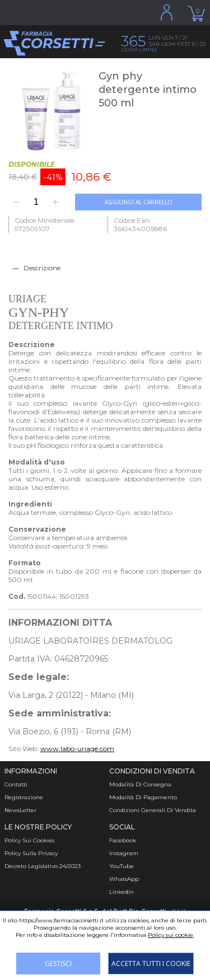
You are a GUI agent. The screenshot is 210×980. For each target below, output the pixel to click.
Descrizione (42, 268)
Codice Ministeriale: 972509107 (45, 224)
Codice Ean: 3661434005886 (140, 224)
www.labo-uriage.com (77, 749)
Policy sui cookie (171, 935)
